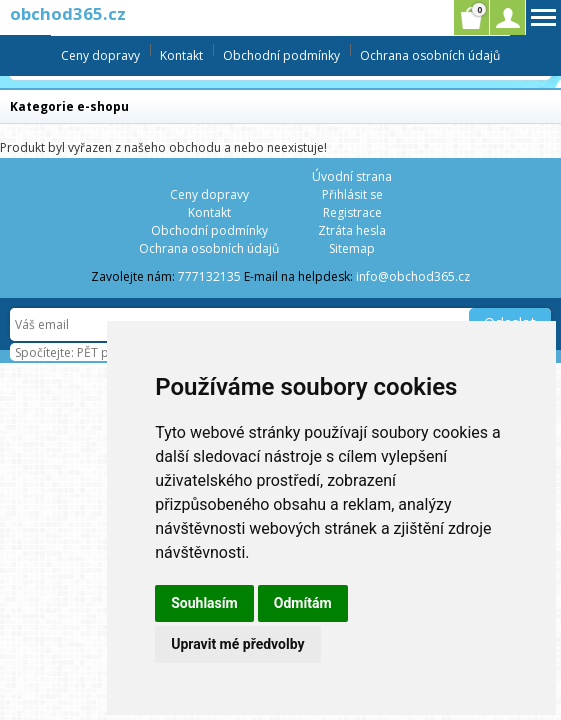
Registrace (352, 212)
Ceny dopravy (100, 55)
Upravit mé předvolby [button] (237, 644)
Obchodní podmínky (281, 55)
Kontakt (181, 55)
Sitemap (352, 248)
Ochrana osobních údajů (430, 55)
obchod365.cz (68, 13)
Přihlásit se (352, 194)
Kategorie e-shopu (69, 106)
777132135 (209, 276)
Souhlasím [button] (204, 603)
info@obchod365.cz (413, 276)
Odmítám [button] (303, 603)
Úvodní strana (352, 176)
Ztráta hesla (352, 230)
